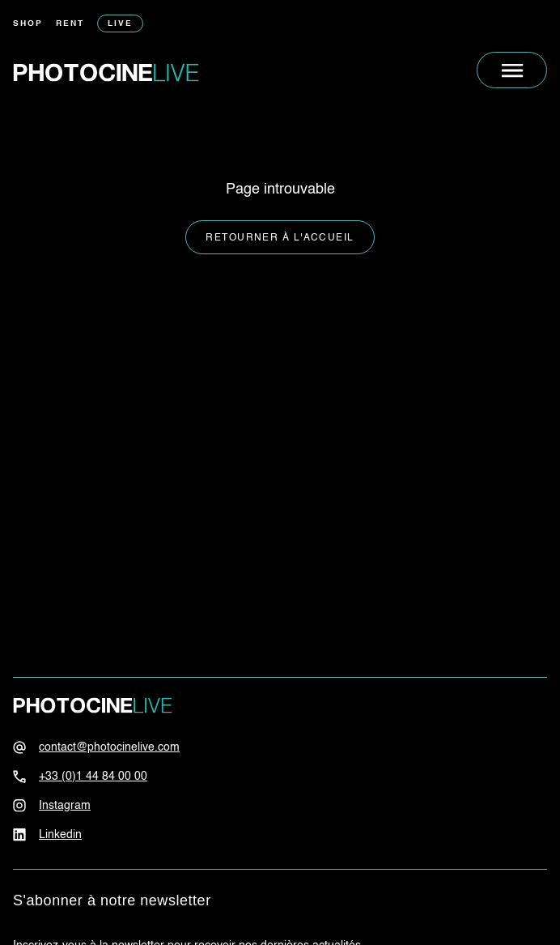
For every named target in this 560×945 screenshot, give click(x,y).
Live (120, 23)
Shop (28, 23)
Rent (70, 23)
